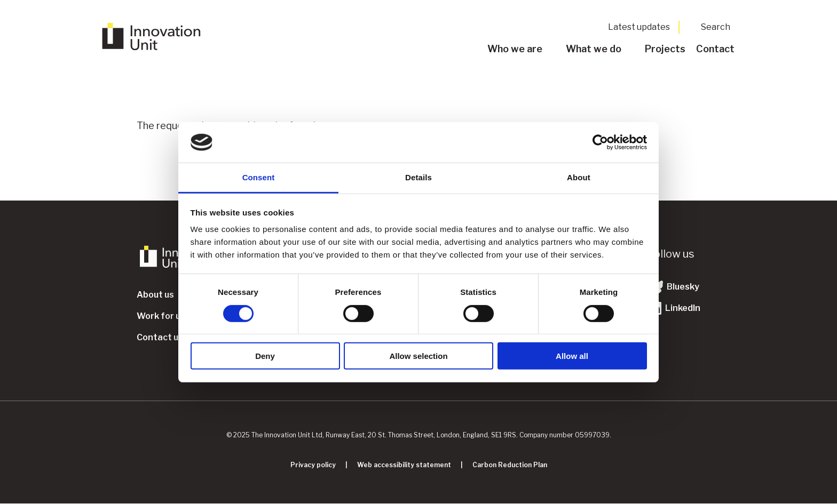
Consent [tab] (259, 177)
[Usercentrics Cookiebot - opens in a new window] (600, 142)
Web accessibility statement (404, 465)
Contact (715, 49)
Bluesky (674, 287)
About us (155, 295)
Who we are (515, 49)
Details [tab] (418, 177)
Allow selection (418, 356)
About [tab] (579, 177)
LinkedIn (674, 308)
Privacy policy (313, 465)
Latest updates (639, 27)
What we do (594, 49)
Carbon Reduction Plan (510, 465)
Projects (665, 49)
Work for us (161, 316)
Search (716, 27)
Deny (265, 356)
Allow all (572, 356)
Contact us (160, 337)
